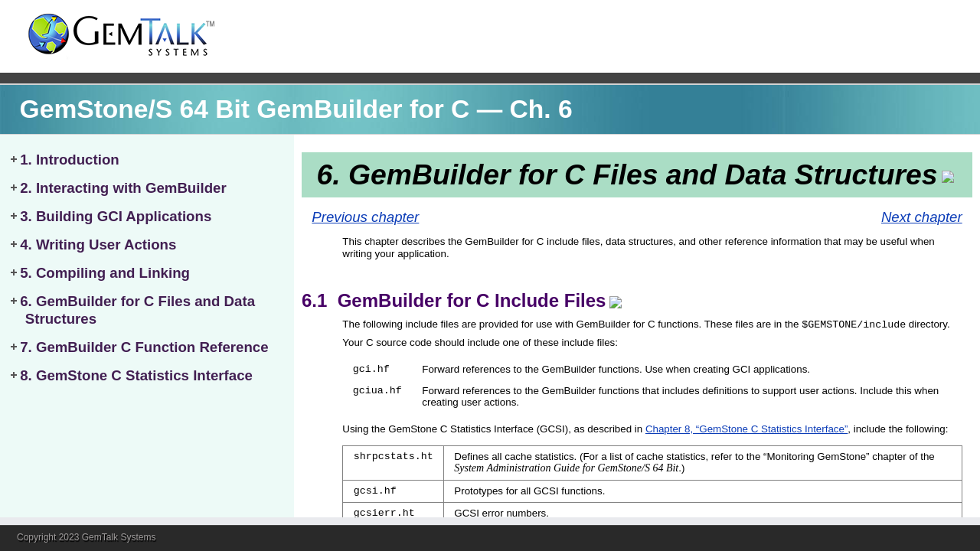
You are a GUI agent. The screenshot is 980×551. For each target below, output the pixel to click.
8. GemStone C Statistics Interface (136, 375)
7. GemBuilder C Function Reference (144, 347)
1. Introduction (70, 160)
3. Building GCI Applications (116, 216)
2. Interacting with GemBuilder (123, 188)
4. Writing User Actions (98, 245)
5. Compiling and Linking (105, 273)
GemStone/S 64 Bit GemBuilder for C (245, 109)
